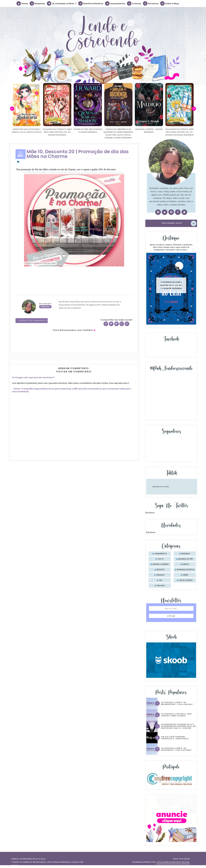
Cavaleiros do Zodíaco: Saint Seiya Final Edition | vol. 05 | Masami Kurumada (58, 132)
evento (186, 564)
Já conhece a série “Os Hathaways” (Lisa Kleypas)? (176, 749)
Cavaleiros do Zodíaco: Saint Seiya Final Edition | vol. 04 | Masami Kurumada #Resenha (181, 132)
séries (186, 575)
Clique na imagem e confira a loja (40, 263)
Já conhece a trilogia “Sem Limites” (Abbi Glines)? (176, 715)
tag (161, 580)
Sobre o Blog (170, 3)
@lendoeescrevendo (161, 486)
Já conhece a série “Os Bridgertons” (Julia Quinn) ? (177, 703)
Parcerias (151, 3)
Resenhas (37, 3)
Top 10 (161, 559)
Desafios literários (91, 3)
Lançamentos (115, 3)
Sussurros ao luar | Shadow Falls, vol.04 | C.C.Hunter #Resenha (171, 285)
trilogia (161, 586)
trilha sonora (186, 580)
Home (22, 3)
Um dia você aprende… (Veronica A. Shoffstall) (175, 738)
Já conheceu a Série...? (62, 3)
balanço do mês (186, 559)
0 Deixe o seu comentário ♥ (33, 321)
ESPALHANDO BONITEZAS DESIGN (173, 862)
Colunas (134, 3)
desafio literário (161, 564)
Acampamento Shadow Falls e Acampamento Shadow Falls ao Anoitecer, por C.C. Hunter (178, 726)
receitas (161, 570)
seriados (161, 575)
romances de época (186, 570)
